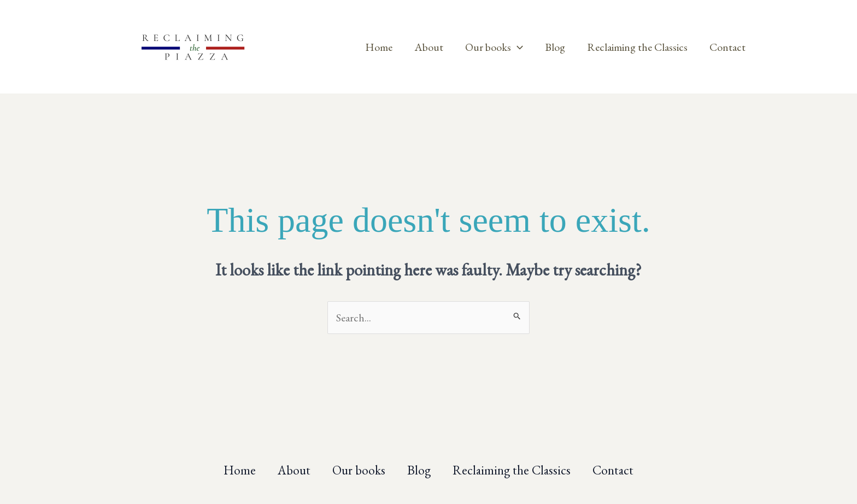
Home (379, 47)
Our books (494, 47)
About (429, 47)
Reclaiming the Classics (637, 47)
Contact (727, 47)
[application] (517, 47)
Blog (555, 47)
